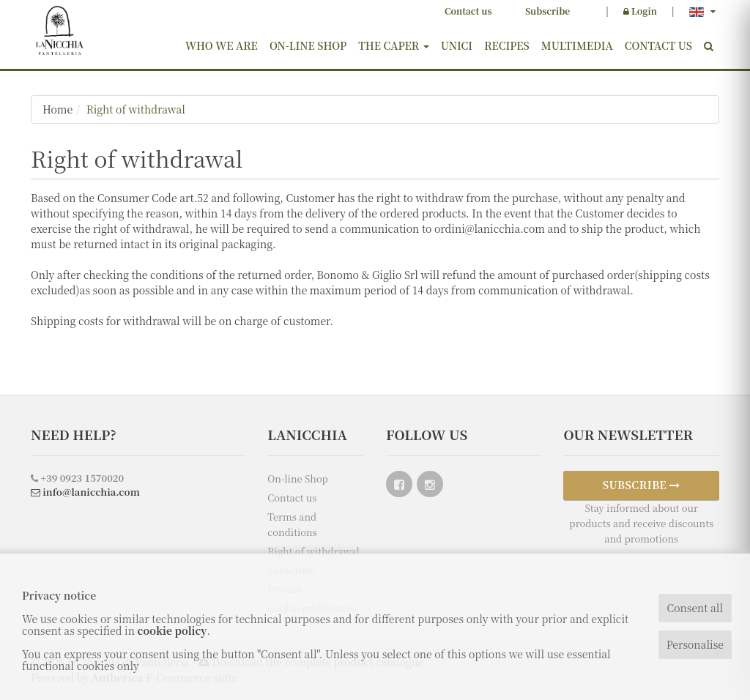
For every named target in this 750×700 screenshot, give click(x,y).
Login (640, 11)
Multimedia (577, 45)
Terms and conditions (292, 524)
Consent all (695, 608)
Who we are (222, 45)
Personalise (695, 644)
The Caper (393, 45)
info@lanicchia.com (85, 492)
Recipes (507, 45)
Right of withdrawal (136, 109)
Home (57, 109)
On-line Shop (308, 45)
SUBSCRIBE (642, 485)
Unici (457, 45)
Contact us (468, 11)
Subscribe (547, 11)
